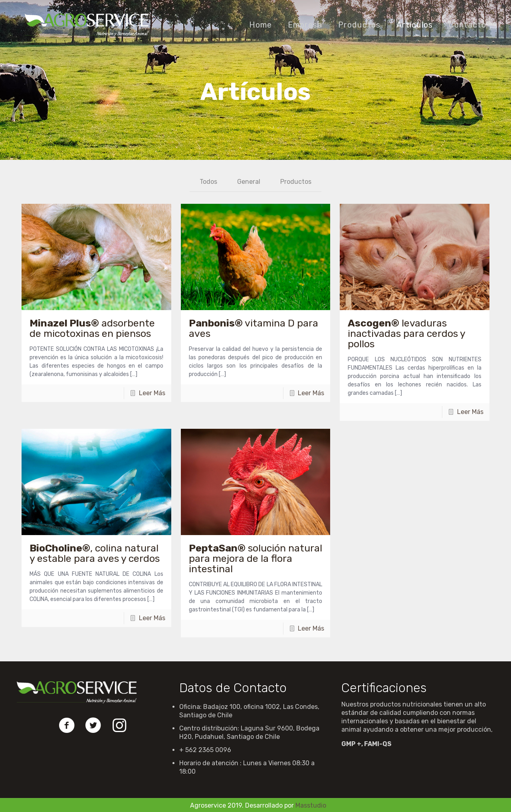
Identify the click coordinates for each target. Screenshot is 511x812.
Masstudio (311, 805)
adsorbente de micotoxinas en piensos (92, 328)
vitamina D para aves (254, 328)
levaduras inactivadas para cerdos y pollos (406, 333)
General (249, 182)
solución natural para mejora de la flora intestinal (255, 558)
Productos (296, 182)
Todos (208, 182)
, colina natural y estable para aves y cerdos (95, 553)
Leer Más (152, 393)
